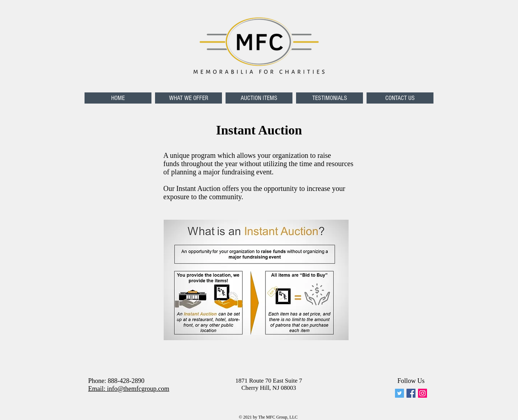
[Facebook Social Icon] (411, 393)
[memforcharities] (399, 393)
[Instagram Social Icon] (422, 393)
